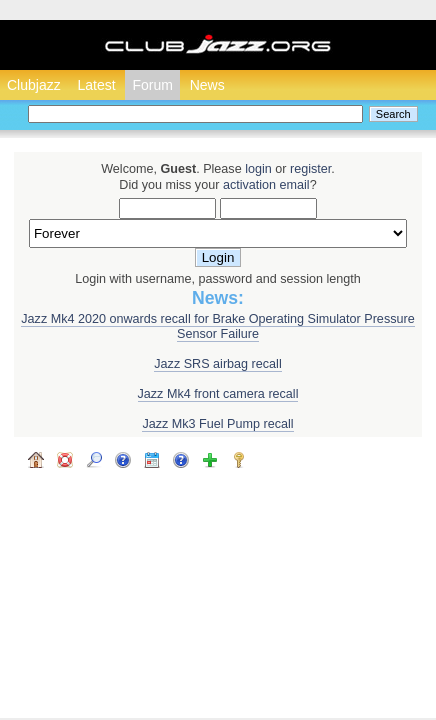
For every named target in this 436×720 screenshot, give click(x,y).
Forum (152, 85)
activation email (266, 185)
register (310, 169)
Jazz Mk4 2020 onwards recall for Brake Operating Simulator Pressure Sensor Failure (217, 326)
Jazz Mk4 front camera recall (218, 394)
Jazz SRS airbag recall (217, 364)
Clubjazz (34, 85)
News (207, 85)
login (258, 169)
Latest (96, 85)
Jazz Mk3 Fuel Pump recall (217, 424)
